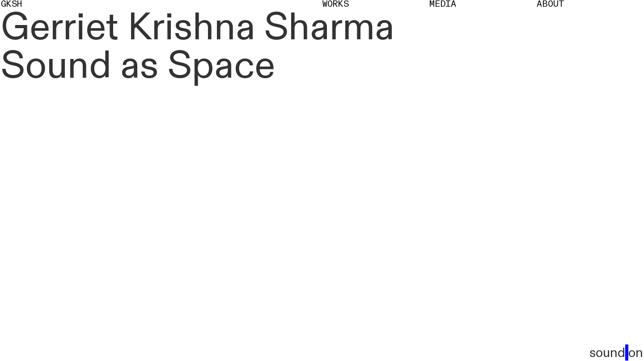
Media (443, 4)
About (551, 4)
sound (616, 353)
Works (335, 4)
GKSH (11, 4)
